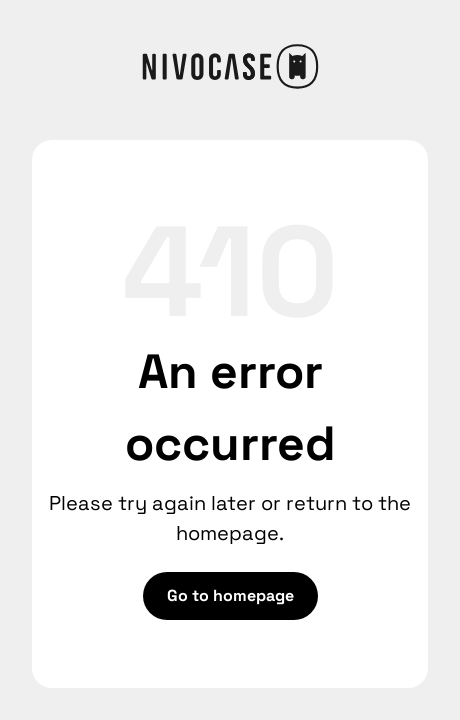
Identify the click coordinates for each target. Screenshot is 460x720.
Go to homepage (230, 595)
